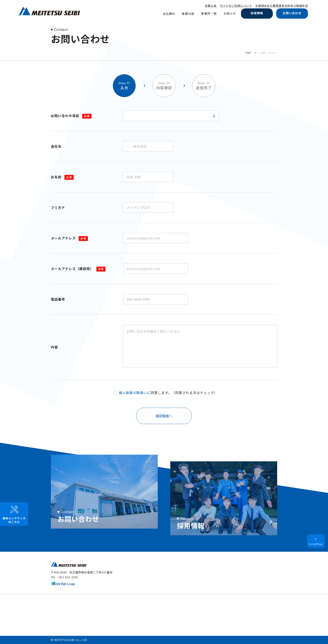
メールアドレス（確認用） (78, 269)
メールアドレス (69, 238)
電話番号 (58, 299)
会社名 (56, 146)
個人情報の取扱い (133, 393)
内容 (54, 347)
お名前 (62, 177)
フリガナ (58, 207)
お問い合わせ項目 (71, 116)
